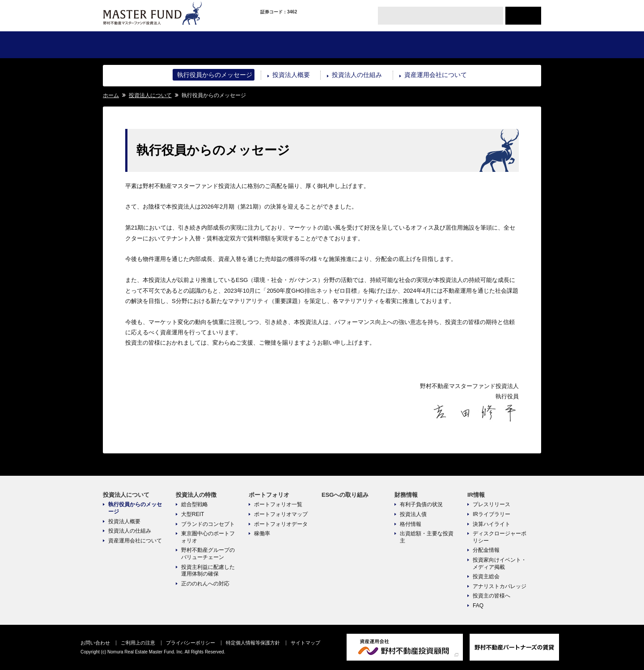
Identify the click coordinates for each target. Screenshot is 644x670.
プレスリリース (491, 504)
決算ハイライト (491, 524)
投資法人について (139, 45)
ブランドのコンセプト (208, 524)
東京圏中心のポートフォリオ (208, 537)
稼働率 (262, 533)
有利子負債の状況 (421, 504)
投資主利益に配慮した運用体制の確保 (208, 571)
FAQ (478, 606)
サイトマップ (305, 643)
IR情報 (504, 45)
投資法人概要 (291, 75)
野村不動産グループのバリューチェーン (208, 554)
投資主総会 (486, 576)
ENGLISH (523, 16)
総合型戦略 (195, 504)
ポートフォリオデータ (281, 524)
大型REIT (193, 514)
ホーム (111, 95)
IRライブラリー (491, 514)
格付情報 (411, 524)
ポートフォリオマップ (281, 514)
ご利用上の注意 (138, 643)
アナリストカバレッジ (500, 586)
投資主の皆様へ (491, 596)
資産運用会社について (436, 75)
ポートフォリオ (285, 45)
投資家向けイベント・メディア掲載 (500, 563)
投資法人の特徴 (212, 45)
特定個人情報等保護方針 (253, 643)
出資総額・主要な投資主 (427, 537)
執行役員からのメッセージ (215, 75)
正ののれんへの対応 (205, 584)
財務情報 (431, 45)
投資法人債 (413, 514)
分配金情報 (486, 550)
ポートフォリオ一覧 (278, 504)
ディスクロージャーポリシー (500, 537)
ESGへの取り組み (358, 45)
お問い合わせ (95, 643)
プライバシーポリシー (191, 643)
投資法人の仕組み (357, 75)
